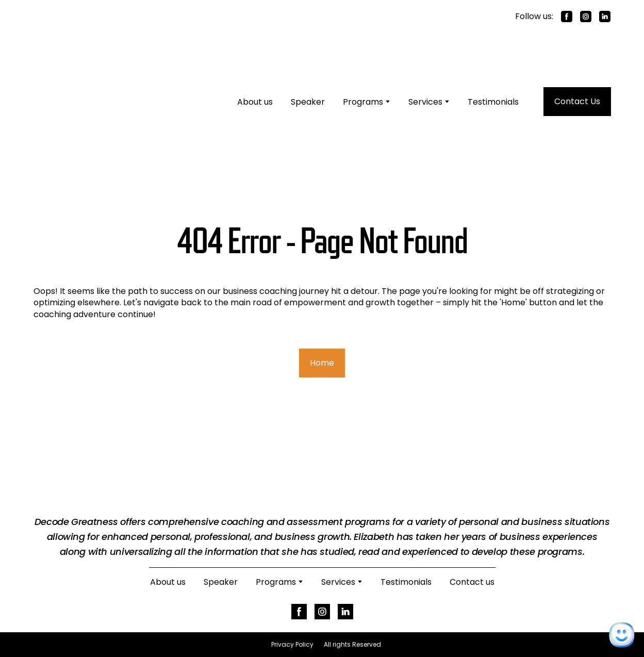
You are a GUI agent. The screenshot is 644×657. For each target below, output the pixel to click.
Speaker (308, 102)
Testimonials (493, 102)
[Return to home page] (111, 102)
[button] (567, 17)
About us (255, 102)
